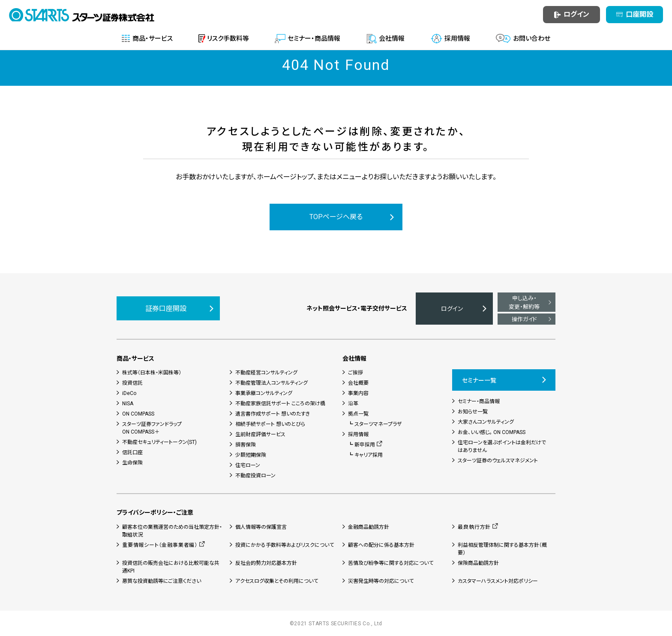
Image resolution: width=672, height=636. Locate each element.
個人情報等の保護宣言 (261, 527)
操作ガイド (524, 319)
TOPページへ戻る (336, 217)
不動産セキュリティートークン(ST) (159, 442)
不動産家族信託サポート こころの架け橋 (280, 404)
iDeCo (129, 393)
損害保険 (246, 445)
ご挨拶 (355, 373)
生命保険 (132, 463)
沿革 (353, 404)
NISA (128, 404)
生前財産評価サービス (260, 434)
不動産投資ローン (255, 476)
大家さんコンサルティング (486, 422)
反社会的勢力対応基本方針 (266, 563)
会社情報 (354, 359)
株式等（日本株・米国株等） (152, 373)
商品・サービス (135, 359)
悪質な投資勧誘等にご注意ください (162, 581)
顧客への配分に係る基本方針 (381, 545)
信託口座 (132, 452)
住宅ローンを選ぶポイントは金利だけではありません (502, 446)
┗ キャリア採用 (365, 455)
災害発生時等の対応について (381, 581)
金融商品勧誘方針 (369, 527)
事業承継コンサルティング (264, 393)
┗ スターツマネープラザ (375, 424)
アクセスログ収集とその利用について (277, 581)
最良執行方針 (474, 527)
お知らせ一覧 (473, 412)
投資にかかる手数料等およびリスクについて (285, 545)
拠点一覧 (358, 414)
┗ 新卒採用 (361, 445)
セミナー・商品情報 (479, 401)
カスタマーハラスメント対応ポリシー (498, 581)
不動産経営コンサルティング (266, 373)
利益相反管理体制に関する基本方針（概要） (502, 549)
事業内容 (358, 393)
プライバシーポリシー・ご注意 (155, 512)
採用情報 (358, 434)
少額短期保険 (251, 455)
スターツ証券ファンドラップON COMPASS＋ (152, 428)
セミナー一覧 (479, 380)
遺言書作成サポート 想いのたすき (273, 414)
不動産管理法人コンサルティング (271, 383)
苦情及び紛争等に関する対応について (391, 563)
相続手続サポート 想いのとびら (270, 424)
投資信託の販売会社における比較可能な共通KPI (171, 567)
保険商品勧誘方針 (478, 563)
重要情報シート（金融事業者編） (160, 545)
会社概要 (358, 383)
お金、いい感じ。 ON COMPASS (492, 432)
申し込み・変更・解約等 (524, 303)
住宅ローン (248, 465)
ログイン (452, 309)
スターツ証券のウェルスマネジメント (498, 461)
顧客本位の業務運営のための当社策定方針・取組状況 (172, 531)
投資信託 (132, 383)
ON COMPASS (138, 414)
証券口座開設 (166, 309)
